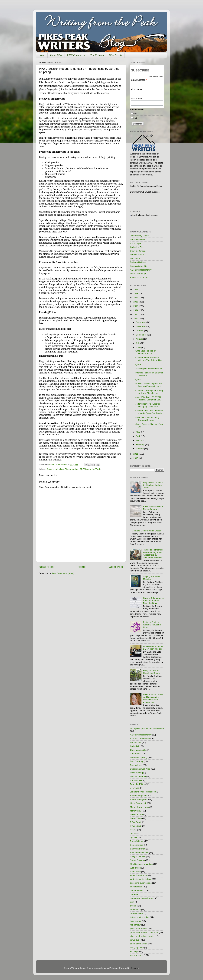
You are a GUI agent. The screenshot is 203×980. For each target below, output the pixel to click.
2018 (136, 294)
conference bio (137, 891)
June (139, 347)
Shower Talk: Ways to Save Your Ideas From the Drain (153, 601)
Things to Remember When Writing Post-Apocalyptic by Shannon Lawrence (153, 554)
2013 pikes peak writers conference (147, 728)
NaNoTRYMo (136, 814)
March (139, 440)
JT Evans (134, 788)
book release (136, 887)
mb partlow (135, 925)
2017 (136, 298)
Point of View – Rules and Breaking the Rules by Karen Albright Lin (153, 698)
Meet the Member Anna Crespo (147, 531)
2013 (136, 314)
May (138, 432)
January (140, 449)
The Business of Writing (141, 864)
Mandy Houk (136, 811)
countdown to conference (142, 898)
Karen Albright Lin (139, 266)
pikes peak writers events (142, 936)
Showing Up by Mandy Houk (149, 369)
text (135, 118)
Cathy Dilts (135, 746)
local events (136, 921)
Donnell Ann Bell (138, 777)
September (141, 335)
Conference (136, 754)
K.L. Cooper (136, 243)
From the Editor (137, 784)
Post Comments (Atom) (63, 573)
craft (132, 902)
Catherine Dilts (137, 247)
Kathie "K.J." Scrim (139, 277)
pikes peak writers (139, 929)
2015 (136, 306)
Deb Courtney (137, 761)
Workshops (135, 868)
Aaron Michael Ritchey (141, 270)
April (138, 436)
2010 (136, 458)
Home (42, 55)
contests (134, 894)
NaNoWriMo (136, 818)
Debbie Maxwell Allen (140, 769)
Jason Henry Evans (139, 236)
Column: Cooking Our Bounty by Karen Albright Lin (149, 392)
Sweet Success (137, 860)
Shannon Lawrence (139, 853)
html (135, 114)
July (138, 343)
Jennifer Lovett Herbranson (143, 792)
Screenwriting (137, 845)
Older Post (116, 567)
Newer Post (47, 567)
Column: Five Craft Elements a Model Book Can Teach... (149, 412)
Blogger (135, 968)
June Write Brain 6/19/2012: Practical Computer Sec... (149, 398)
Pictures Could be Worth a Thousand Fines (152, 625)
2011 (136, 454)
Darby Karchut (137, 255)
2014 (136, 310)
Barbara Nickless (138, 262)
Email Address (139, 80)
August (140, 339)
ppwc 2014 (135, 940)
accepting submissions (141, 883)
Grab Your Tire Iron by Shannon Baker (146, 352)
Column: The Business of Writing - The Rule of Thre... (150, 359)
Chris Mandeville (138, 750)
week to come (137, 955)
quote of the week (139, 944)
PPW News (135, 826)
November (141, 326)
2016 (136, 302)
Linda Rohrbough (138, 274)
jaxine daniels (137, 913)
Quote (138, 364)
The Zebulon (97, 55)
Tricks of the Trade (92, 469)
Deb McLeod (136, 258)
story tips (134, 951)
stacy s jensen (137, 948)
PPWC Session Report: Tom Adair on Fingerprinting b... (149, 385)
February (141, 445)
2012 (136, 319)
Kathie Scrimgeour (139, 799)
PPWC (133, 830)
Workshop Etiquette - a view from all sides (153, 648)
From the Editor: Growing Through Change (147, 419)
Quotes (134, 837)
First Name (136, 89)
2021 (136, 289)
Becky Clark (136, 742)
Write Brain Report (139, 875)
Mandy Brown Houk (139, 807)
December (141, 322)
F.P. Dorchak (136, 780)
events (133, 906)
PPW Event (136, 822)
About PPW (56, 55)
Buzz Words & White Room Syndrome (153, 508)
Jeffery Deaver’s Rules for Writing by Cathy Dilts (148, 405)
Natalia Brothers (138, 240)
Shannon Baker (137, 849)
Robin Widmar (137, 841)
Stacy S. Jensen (138, 251)
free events (135, 910)
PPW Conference (76, 55)
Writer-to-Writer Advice (141, 879)
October (140, 331)
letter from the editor (140, 917)
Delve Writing (136, 773)
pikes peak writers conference (144, 932)
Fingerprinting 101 (74, 469)
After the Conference (140, 739)
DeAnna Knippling (55, 469)
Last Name (136, 99)
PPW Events (115, 55)
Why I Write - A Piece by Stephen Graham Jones (153, 485)
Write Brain (135, 872)
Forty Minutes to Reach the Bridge (151, 672)
